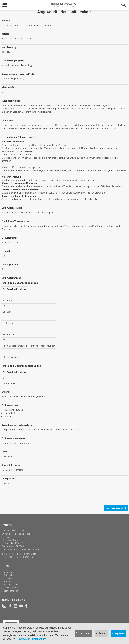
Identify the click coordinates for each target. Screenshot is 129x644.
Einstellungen (83, 633)
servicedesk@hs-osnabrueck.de (23, 549)
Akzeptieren (118, 633)
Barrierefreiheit (11, 591)
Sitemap (7, 581)
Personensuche (11, 585)
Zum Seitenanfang (114, 508)
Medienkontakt (11, 588)
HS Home (8, 578)
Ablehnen (101, 633)
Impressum (24, 639)
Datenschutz (39, 639)
